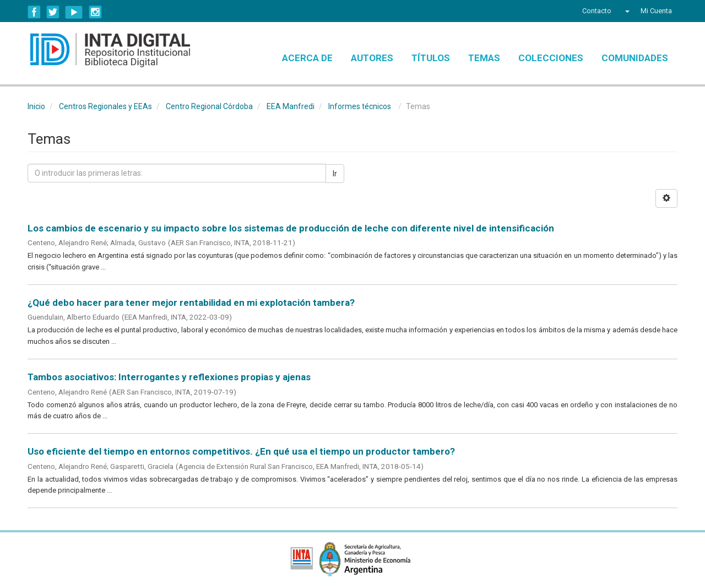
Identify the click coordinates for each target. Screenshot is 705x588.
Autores (372, 58)
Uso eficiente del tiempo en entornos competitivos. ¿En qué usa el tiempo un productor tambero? (241, 451)
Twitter (53, 12)
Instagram (95, 12)
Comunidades (635, 58)
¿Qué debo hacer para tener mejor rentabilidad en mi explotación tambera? (191, 303)
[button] (626, 11)
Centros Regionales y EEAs (105, 106)
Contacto (597, 11)
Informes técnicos (360, 106)
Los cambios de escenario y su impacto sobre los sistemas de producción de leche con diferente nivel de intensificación (291, 228)
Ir (335, 174)
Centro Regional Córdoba (209, 106)
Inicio (36, 106)
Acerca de (307, 58)
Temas (484, 58)
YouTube (74, 12)
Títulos (431, 58)
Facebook (34, 12)
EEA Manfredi (291, 106)
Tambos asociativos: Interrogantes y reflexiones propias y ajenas (169, 377)
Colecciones (551, 58)
